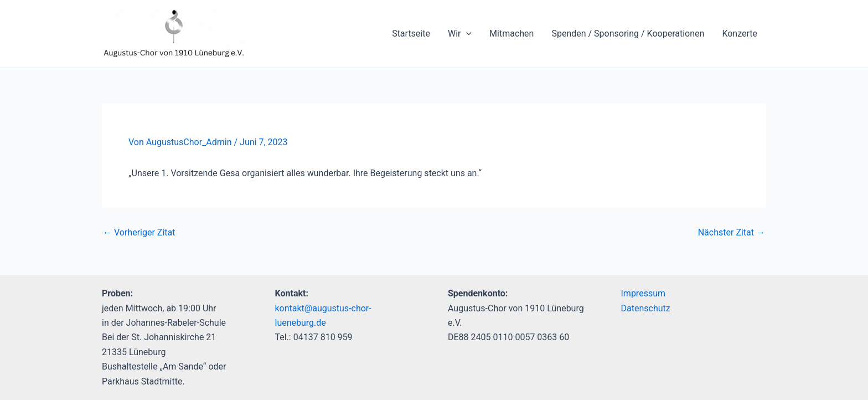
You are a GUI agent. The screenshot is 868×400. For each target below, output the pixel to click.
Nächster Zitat (732, 233)
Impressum (644, 293)
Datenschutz (646, 308)
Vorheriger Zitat (139, 233)
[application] (466, 34)
